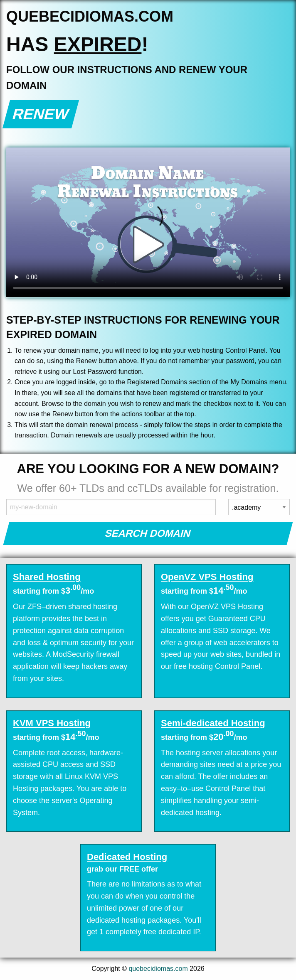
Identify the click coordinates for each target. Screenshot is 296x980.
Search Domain (148, 533)
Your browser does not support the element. (148, 222)
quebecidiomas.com (158, 969)
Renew (41, 114)
